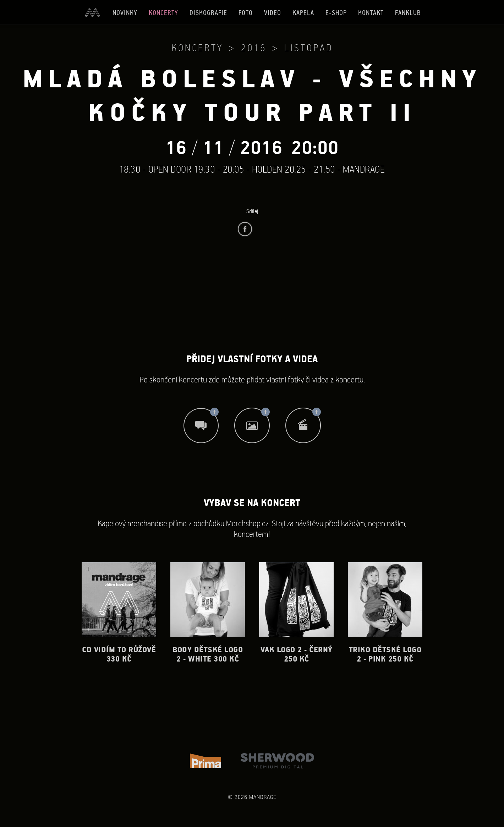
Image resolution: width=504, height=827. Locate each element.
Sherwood (277, 761)
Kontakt (371, 13)
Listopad (309, 48)
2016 (254, 48)
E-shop (336, 13)
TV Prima (206, 761)
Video (273, 13)
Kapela (303, 13)
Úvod (92, 12)
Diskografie (208, 13)
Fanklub (408, 13)
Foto (246, 13)
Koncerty (163, 13)
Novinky (125, 13)
